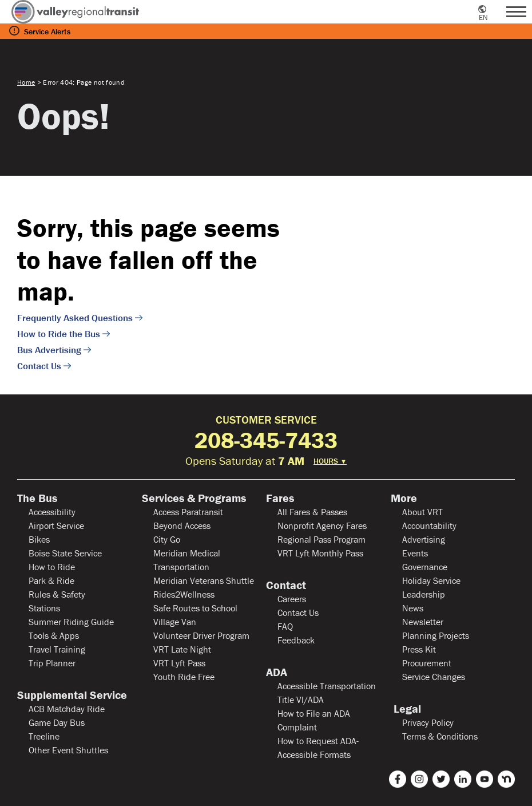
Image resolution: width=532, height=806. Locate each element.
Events (415, 553)
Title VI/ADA (301, 700)
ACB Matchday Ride (67, 709)
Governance (425, 567)
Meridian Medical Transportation (187, 560)
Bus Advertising (49, 350)
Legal (406, 709)
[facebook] (398, 779)
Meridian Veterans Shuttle (204, 580)
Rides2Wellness (184, 594)
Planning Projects (436, 635)
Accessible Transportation (327, 686)
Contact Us (39, 366)
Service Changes (434, 677)
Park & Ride (51, 580)
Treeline (44, 736)
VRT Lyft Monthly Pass (320, 553)
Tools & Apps (54, 635)
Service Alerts (47, 31)
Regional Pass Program (321, 539)
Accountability (429, 526)
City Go (167, 539)
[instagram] (419, 779)
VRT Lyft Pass (179, 663)
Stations (44, 608)
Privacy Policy (428, 722)
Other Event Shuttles (68, 750)
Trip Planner (52, 663)
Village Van (175, 622)
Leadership (424, 594)
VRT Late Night (182, 649)
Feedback (296, 640)
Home (26, 82)
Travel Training (57, 649)
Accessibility (52, 512)
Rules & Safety (57, 594)
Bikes (39, 539)
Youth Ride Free (184, 677)
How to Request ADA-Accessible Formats (318, 748)
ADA (277, 672)
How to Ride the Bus (59, 334)
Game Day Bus (57, 722)
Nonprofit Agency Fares (322, 526)
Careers (292, 599)
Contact (286, 585)
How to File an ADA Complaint (314, 720)
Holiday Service (431, 580)
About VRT (422, 512)
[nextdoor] (506, 779)
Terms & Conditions (440, 736)
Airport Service (56, 526)
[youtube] (485, 779)
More (404, 498)
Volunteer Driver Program (201, 635)
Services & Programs (194, 498)
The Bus (37, 498)
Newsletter (423, 622)
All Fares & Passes (312, 512)
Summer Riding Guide (71, 622)
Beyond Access (182, 526)
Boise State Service (65, 553)
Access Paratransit (188, 512)
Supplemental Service (72, 695)
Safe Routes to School (195, 608)
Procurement (427, 663)
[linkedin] (463, 779)
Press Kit (419, 649)
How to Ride (52, 567)
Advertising (424, 539)
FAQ (285, 626)
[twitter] (441, 779)
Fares (280, 498)
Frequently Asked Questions (75, 318)
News (413, 608)
